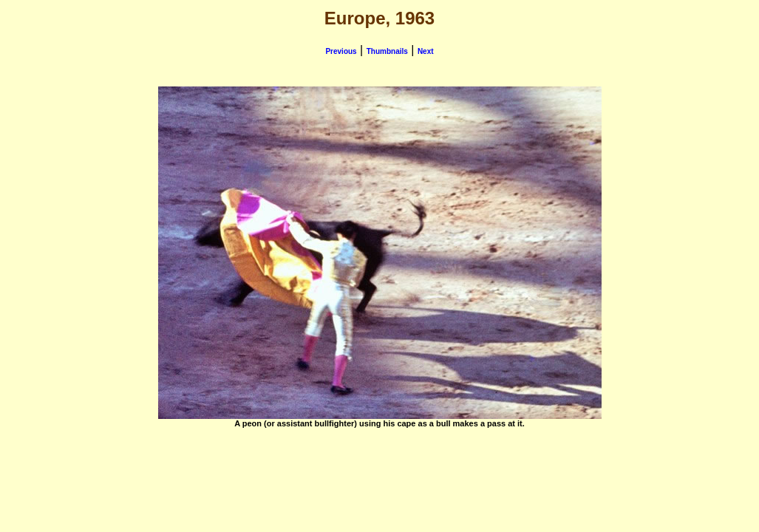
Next (426, 51)
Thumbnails (387, 51)
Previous (341, 51)
